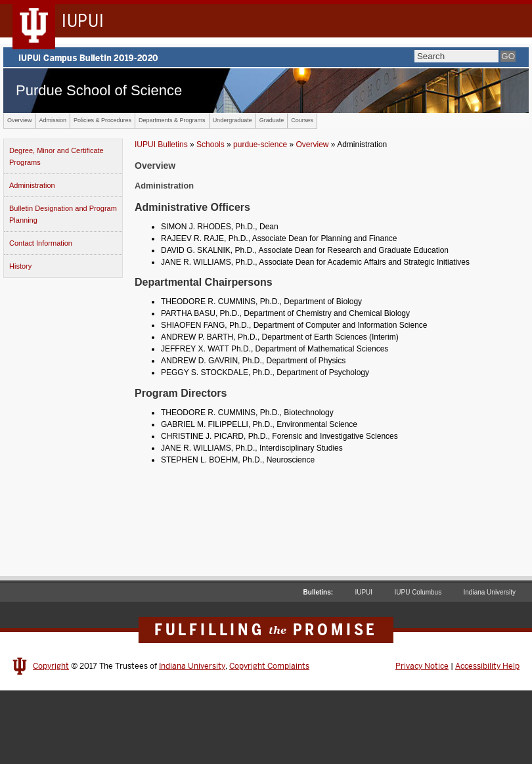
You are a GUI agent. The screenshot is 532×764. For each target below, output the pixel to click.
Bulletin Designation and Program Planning (63, 214)
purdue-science (260, 145)
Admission (53, 120)
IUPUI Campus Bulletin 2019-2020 (266, 57)
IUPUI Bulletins (161, 145)
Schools (211, 145)
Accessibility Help (487, 666)
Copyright (51, 666)
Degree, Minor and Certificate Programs (56, 156)
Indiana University (490, 592)
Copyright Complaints (269, 666)
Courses (302, 120)
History (20, 266)
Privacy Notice (422, 666)
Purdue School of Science (99, 90)
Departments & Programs (172, 120)
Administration (32, 185)
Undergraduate (233, 120)
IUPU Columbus (418, 592)
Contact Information (41, 243)
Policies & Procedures (102, 120)
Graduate (272, 120)
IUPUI (364, 592)
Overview (20, 120)
